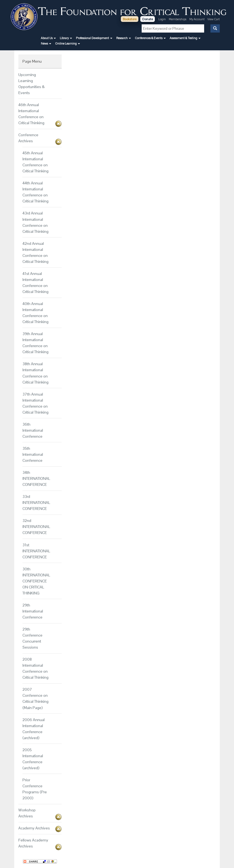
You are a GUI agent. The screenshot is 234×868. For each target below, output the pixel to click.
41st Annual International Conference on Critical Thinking (35, 283)
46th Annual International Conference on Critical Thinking (31, 114)
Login (162, 19)
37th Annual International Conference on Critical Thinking (35, 403)
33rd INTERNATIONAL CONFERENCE (36, 503)
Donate (148, 19)
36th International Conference (33, 430)
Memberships (178, 19)
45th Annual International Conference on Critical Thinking (35, 162)
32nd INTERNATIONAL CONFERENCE (36, 527)
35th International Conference (33, 454)
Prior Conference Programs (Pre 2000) (35, 789)
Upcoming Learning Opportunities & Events (32, 84)
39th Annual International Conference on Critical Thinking (35, 343)
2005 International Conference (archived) (33, 759)
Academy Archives (34, 828)
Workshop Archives (27, 813)
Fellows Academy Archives (33, 843)
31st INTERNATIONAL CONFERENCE (36, 551)
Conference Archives (28, 138)
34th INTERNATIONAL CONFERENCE (36, 478)
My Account (197, 19)
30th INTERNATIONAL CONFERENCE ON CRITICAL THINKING (36, 581)
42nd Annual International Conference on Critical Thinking (35, 252)
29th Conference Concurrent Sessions (32, 638)
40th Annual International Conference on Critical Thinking (35, 313)
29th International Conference (33, 611)
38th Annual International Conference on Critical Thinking (35, 373)
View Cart (214, 19)
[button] (48, 38)
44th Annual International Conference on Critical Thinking (35, 192)
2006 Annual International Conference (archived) (34, 729)
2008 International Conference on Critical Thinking (35, 668)
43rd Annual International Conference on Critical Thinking (35, 222)
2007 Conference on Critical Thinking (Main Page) (35, 698)
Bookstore (130, 19)
